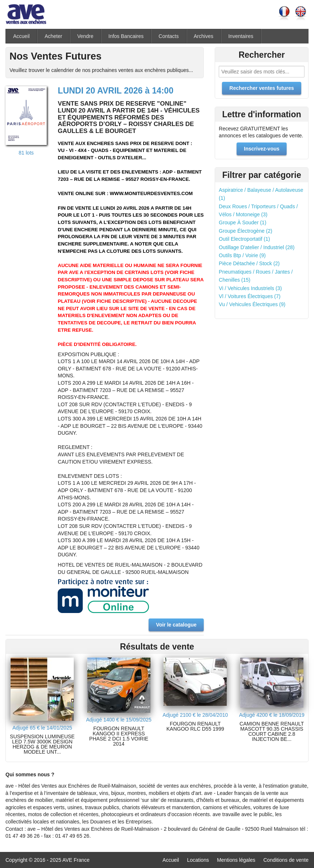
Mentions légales (236, 860)
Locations (198, 860)
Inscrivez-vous (262, 149)
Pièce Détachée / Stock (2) (249, 263)
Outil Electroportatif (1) (244, 239)
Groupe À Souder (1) (242, 222)
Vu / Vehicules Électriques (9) (252, 304)
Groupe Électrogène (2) (245, 231)
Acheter (53, 36)
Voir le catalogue (176, 625)
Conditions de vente (286, 860)
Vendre (85, 36)
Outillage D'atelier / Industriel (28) (256, 247)
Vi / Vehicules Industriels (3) (250, 288)
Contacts (169, 36)
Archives (204, 36)
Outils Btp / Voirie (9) (242, 255)
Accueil (21, 36)
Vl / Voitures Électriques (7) (250, 296)
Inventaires (241, 36)
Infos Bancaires (126, 36)
